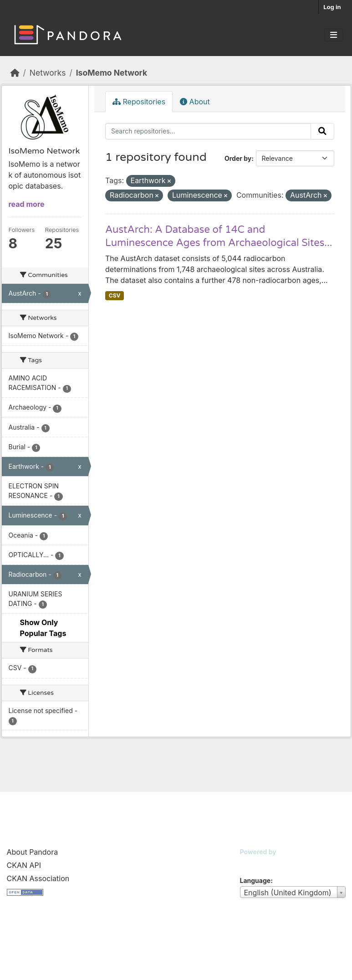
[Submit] (322, 131)
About (195, 102)
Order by (238, 158)
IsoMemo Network (112, 73)
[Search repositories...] (208, 131)
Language (255, 880)
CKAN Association (38, 878)
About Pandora (33, 852)
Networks (48, 73)
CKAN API (24, 865)
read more (27, 204)
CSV (115, 295)
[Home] (15, 73)
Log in (332, 7)
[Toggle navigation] (334, 35)
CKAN (255, 863)
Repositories (139, 102)
